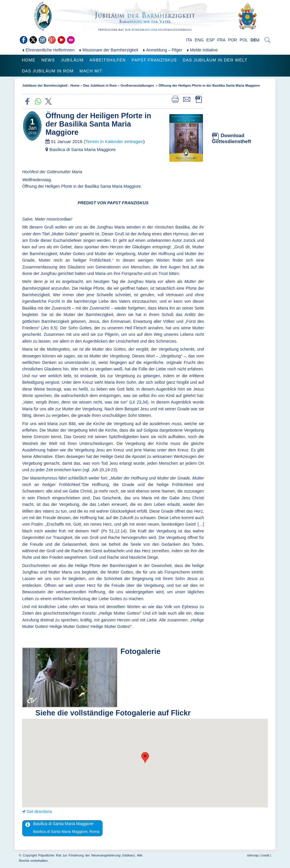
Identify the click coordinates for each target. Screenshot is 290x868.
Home (29, 60)
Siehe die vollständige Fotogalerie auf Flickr (113, 713)
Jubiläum (72, 60)
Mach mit (91, 71)
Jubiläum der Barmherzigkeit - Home (51, 85)
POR (232, 40)
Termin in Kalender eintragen (114, 141)
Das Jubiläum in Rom (48, 71)
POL (244, 40)
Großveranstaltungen (137, 85)
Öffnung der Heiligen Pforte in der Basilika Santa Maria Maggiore (209, 85)
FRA (221, 40)
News (48, 60)
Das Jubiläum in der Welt (215, 60)
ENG (199, 40)
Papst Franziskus (154, 60)
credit (265, 855)
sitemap (253, 855)
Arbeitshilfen (108, 60)
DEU (255, 40)
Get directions (39, 812)
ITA (189, 40)
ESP (210, 40)
